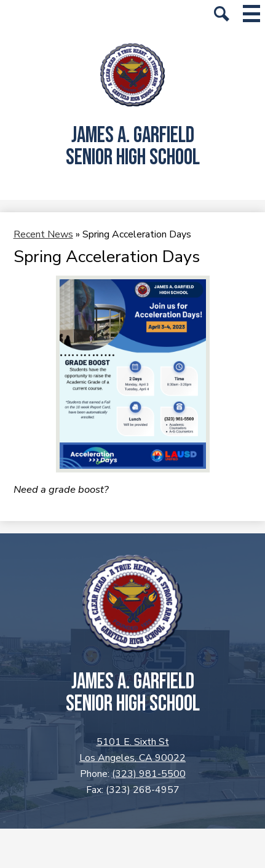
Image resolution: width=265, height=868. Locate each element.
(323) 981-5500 (149, 774)
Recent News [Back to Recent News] (43, 234)
